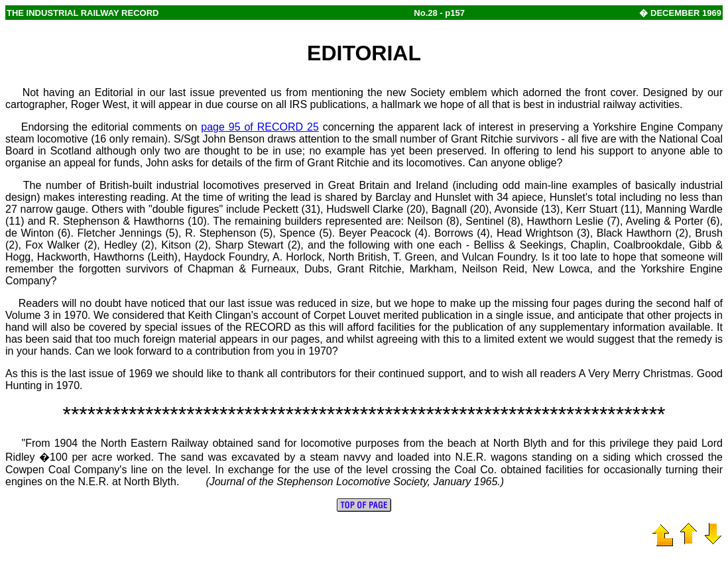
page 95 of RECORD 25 (260, 127)
